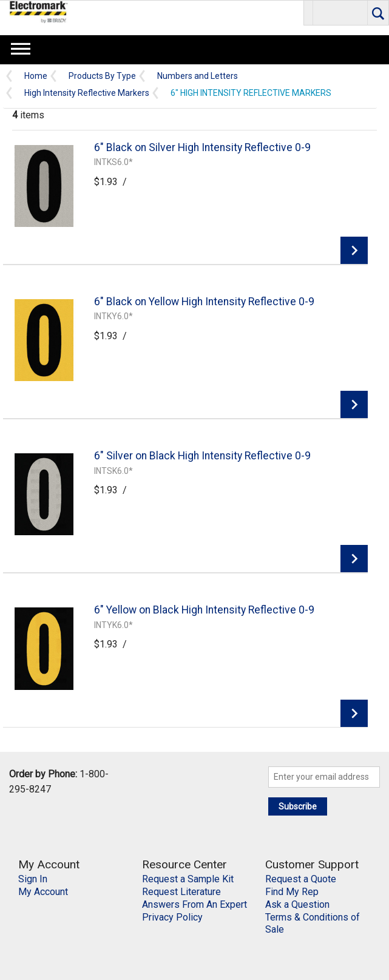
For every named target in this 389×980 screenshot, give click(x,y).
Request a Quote (301, 879)
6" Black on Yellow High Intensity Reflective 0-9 (204, 302)
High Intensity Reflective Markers (87, 93)
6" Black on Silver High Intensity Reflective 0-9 (202, 147)
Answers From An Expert (194, 904)
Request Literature (181, 892)
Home (36, 76)
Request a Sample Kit (188, 879)
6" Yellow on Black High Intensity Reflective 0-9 (204, 610)
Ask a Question (297, 904)
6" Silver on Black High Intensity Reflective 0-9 (202, 456)
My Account (43, 892)
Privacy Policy (172, 917)
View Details (354, 250)
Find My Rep (292, 892)
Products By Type (102, 76)
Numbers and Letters (198, 76)
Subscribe (298, 806)
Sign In (33, 879)
